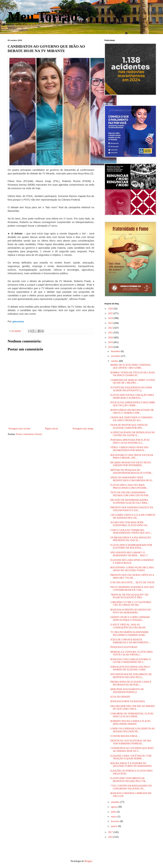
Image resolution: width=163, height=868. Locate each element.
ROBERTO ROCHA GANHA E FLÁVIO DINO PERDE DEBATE (130, 723)
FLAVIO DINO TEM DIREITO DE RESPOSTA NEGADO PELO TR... (129, 780)
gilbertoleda (18, 322)
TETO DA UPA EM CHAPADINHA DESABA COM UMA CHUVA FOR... (130, 494)
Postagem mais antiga (83, 429)
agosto (114, 807)
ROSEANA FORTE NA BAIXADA (128, 701)
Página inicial (52, 429)
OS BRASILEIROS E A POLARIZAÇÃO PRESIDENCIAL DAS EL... (131, 539)
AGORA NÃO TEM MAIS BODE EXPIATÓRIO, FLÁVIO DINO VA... (130, 524)
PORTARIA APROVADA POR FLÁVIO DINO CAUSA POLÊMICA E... (130, 441)
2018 (111, 347)
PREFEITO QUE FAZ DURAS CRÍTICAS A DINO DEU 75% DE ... (132, 576)
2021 (111, 333)
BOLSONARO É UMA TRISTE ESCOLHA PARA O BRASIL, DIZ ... (132, 457)
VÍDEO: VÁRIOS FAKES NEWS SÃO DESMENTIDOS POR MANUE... (129, 449)
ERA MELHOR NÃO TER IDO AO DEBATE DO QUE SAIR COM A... (133, 708)
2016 (111, 837)
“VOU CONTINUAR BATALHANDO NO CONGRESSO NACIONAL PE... (131, 787)
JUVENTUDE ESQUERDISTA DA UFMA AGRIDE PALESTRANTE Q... (131, 389)
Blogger (88, 861)
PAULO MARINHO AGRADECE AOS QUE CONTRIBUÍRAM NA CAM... (132, 589)
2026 (111, 309)
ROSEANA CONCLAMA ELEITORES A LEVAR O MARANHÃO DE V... (131, 661)
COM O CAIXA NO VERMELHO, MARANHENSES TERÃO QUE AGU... (131, 532)
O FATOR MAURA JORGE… (125, 736)
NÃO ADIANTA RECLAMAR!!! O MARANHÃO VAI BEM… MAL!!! (129, 554)
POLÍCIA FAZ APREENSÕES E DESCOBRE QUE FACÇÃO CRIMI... (133, 404)
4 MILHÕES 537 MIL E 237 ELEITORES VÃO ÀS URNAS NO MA (131, 604)
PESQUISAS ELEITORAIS (124, 647)
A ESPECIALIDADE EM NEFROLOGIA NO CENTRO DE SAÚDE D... (133, 434)
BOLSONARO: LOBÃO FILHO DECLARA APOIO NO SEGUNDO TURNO (132, 569)
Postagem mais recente (19, 429)
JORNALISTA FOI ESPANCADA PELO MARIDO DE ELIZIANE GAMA (130, 668)
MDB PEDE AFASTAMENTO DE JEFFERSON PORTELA (127, 691)
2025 (111, 313)
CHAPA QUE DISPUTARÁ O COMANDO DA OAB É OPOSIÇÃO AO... (131, 419)
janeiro (114, 826)
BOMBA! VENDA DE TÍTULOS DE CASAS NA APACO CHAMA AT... (133, 374)
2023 (111, 323)
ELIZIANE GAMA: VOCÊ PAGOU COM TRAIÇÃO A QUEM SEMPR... (131, 757)
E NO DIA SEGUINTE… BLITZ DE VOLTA (132, 582)
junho (114, 812)
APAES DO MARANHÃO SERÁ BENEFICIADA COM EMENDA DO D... (132, 479)
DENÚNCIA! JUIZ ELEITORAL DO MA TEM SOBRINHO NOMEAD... (131, 742)
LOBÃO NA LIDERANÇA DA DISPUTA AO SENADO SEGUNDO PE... (133, 730)
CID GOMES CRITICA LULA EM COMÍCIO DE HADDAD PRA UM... (133, 516)
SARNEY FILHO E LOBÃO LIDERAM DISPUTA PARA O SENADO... (130, 619)
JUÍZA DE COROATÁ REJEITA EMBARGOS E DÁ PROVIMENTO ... (131, 641)
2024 (111, 318)
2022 (111, 328)
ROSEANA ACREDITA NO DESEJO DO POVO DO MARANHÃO (131, 611)
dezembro (116, 351)
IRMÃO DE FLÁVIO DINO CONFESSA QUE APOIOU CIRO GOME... (130, 366)
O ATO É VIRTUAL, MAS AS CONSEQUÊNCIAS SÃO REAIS (128, 626)
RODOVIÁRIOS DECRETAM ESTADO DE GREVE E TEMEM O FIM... (132, 411)
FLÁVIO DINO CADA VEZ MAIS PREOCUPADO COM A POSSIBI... (129, 486)
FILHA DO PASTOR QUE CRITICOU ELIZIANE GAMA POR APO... (129, 426)
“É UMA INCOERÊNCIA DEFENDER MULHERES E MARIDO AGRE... (129, 634)
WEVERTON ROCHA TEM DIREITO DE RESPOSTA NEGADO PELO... (131, 676)
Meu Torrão (43, 16)
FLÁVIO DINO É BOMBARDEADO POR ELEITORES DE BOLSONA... (131, 547)
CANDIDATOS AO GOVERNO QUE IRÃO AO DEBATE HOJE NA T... (132, 750)
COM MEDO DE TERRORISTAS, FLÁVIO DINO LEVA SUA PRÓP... (132, 715)
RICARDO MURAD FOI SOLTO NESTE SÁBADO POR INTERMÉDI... (131, 464)
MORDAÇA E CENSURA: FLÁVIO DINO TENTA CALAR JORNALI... (132, 653)
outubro (115, 361)
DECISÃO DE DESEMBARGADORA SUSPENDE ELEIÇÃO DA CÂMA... (130, 501)
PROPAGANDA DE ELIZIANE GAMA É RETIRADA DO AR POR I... (131, 683)
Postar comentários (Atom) (29, 434)
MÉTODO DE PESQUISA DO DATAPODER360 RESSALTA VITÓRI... (132, 472)
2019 (111, 342)
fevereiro (115, 821)
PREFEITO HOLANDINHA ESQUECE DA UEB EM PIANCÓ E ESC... (132, 509)
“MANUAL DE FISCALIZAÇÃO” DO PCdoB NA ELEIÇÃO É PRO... (129, 596)
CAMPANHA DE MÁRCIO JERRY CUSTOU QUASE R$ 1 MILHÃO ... (133, 382)
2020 (111, 338)
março (114, 817)
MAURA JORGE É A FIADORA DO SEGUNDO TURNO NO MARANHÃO (131, 765)
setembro (116, 802)
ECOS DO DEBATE (120, 697)
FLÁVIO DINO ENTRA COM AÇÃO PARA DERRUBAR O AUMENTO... (132, 396)
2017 (111, 832)
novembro (116, 356)
